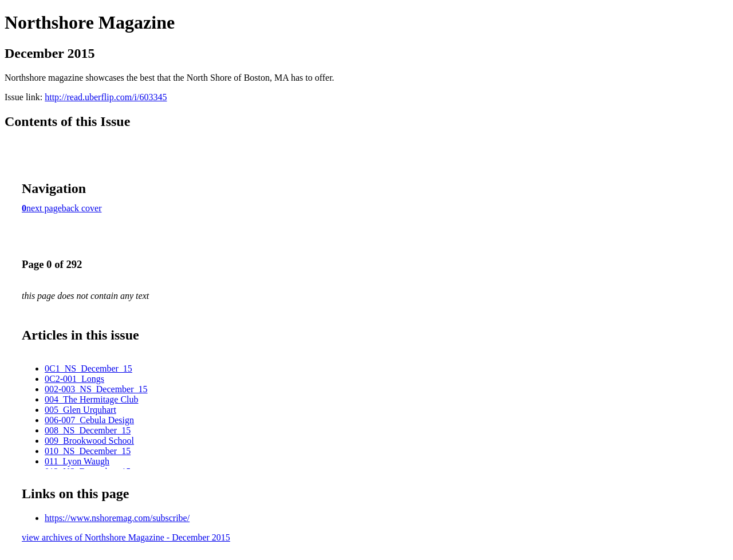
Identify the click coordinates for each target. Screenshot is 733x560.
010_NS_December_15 (88, 451)
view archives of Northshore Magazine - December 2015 (126, 537)
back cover (82, 208)
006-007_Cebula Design (89, 420)
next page (44, 208)
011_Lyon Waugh (77, 461)
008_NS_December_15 (88, 430)
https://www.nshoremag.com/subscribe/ (117, 518)
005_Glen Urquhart (80, 410)
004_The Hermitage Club (92, 399)
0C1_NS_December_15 (88, 368)
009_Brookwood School (89, 441)
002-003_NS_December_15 (96, 389)
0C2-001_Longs (74, 379)
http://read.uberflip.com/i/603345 (106, 97)
